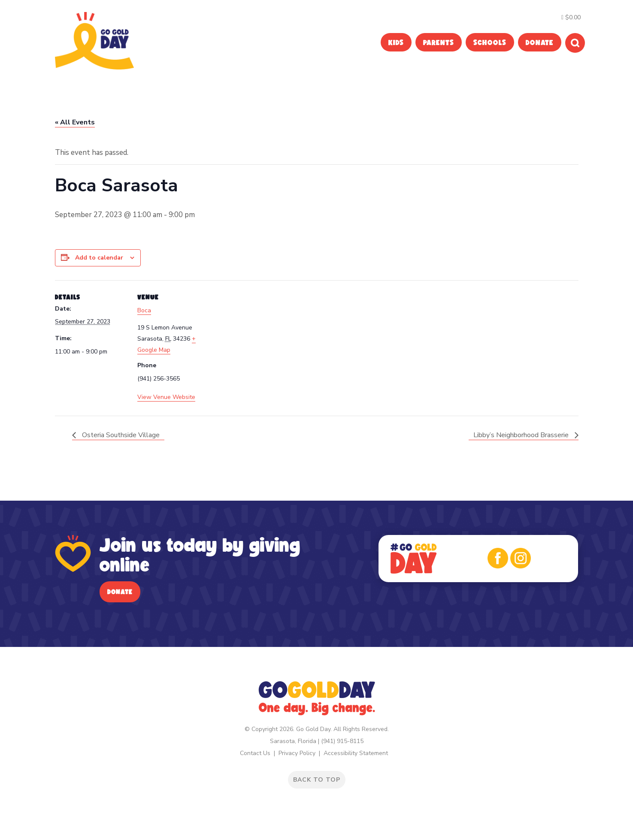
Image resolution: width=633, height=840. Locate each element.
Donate (120, 592)
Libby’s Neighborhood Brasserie (522, 435)
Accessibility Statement (356, 753)
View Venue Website (166, 397)
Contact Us (255, 753)
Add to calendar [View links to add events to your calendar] (99, 258)
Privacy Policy (297, 753)
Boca (144, 310)
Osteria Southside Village (120, 435)
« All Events (75, 122)
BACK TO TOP (317, 780)
